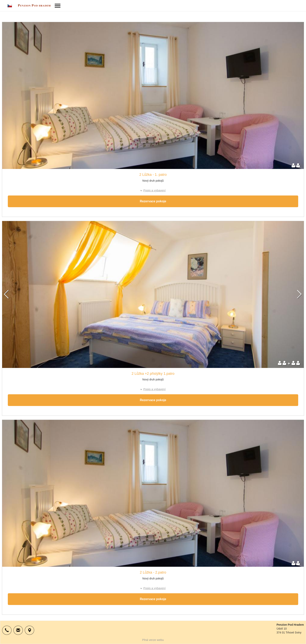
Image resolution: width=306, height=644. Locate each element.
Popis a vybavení (154, 190)
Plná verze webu (153, 640)
